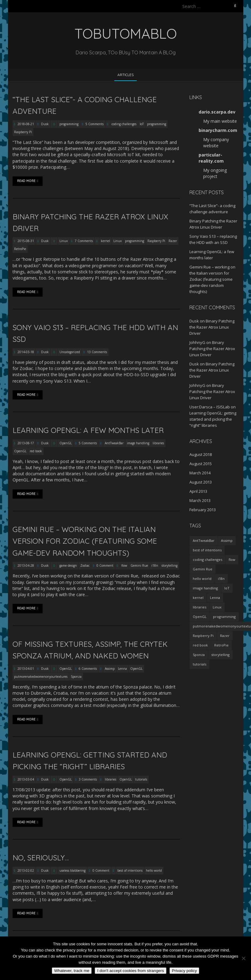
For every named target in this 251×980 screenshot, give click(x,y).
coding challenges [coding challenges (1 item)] (207, 559)
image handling (138, 443)
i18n (155, 565)
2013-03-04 (25, 779)
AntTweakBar (114, 443)
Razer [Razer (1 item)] (225, 636)
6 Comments (88, 669)
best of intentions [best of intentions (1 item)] (207, 550)
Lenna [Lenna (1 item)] (215, 598)
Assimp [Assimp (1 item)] (227, 540)
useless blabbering (72, 870)
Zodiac (85, 565)
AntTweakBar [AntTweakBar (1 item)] (204, 540)
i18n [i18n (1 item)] (221, 579)
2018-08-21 (25, 124)
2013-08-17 (25, 443)
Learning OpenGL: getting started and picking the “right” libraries (213, 419)
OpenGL (66, 443)
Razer (173, 241)
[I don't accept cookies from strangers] (243, 958)
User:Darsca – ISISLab (210, 407)
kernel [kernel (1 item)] (198, 598)
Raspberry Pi (23, 132)
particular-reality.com (211, 158)
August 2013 (201, 482)
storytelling (169, 565)
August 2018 (201, 454)
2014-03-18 (25, 352)
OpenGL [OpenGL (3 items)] (200, 617)
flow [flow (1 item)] (232, 559)
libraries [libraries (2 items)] (200, 607)
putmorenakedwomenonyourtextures (41, 677)
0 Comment (105, 565)
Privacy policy (184, 971)
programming (69, 124)
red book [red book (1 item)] (200, 645)
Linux (64, 241)
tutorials (141, 779)
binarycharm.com (218, 130)
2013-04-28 (25, 565)
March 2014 (200, 473)
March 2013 (200, 500)
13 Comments (97, 352)
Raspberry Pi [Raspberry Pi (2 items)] (203, 636)
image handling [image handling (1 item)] (205, 588)
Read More (28, 181)
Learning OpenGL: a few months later (88, 430)
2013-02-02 (25, 870)
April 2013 (198, 491)
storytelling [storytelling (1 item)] (220, 655)
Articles (126, 75)
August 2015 (201, 464)
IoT (142, 124)
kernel (105, 241)
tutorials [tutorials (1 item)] (200, 664)
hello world (154, 870)
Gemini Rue (139, 565)
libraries (158, 443)
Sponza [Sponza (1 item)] (199, 655)
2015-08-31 (25, 241)
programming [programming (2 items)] (224, 617)
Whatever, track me (72, 971)
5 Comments (95, 124)
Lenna (122, 669)
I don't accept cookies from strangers (130, 971)
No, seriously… (41, 858)
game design (68, 565)
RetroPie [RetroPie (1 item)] (221, 645)
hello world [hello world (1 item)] (202, 579)
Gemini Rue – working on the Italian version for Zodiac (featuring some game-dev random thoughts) (85, 541)
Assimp (110, 669)
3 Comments (88, 779)
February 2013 (203, 510)
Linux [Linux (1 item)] (217, 607)
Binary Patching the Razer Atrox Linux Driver (212, 327)
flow (124, 565)
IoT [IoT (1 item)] (227, 588)
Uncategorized (70, 352)
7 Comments (84, 241)
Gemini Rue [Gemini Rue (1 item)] (203, 569)
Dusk (45, 124)
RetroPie (20, 249)
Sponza (76, 677)
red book (36, 451)
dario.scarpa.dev (217, 112)
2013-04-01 (25, 669)
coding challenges (124, 124)
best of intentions (130, 870)
